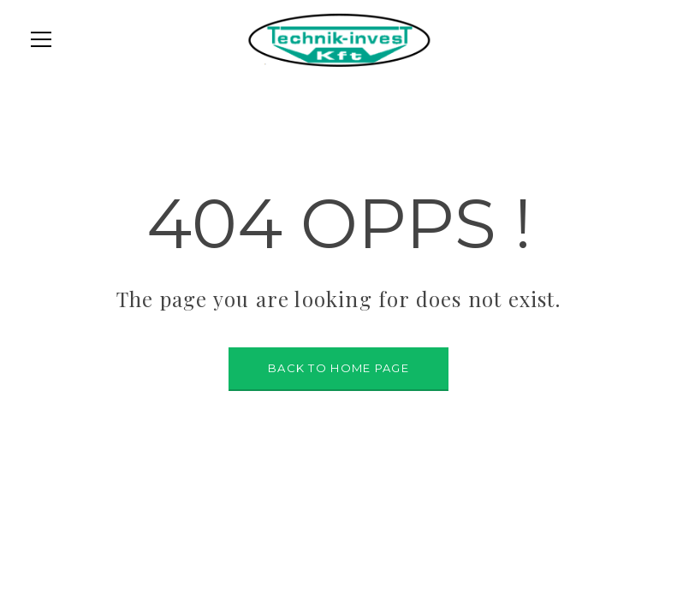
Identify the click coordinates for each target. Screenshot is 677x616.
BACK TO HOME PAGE (338, 368)
